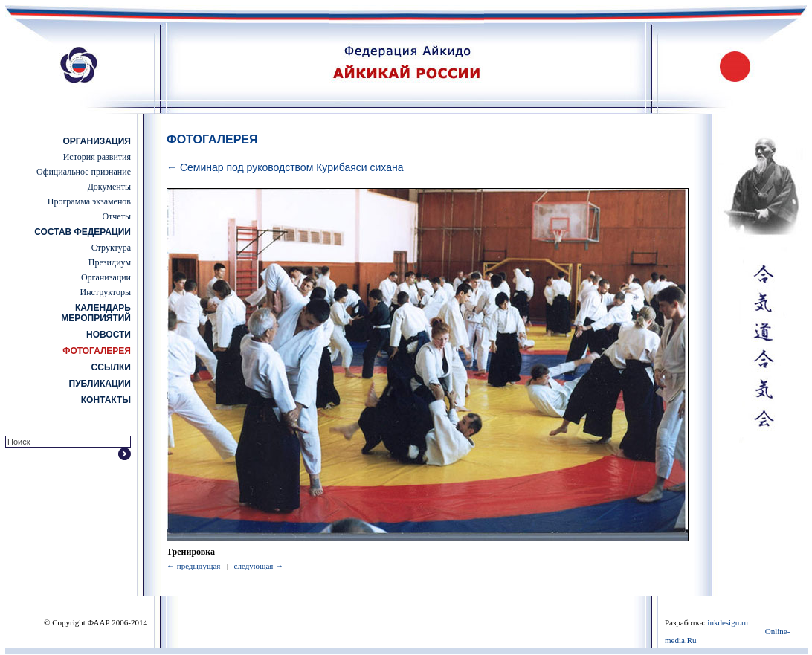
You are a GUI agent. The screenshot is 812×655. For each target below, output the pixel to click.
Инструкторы (106, 292)
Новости (109, 335)
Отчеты (116, 216)
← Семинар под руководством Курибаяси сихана (285, 167)
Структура (111, 248)
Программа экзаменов (89, 201)
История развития (97, 157)
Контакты (106, 400)
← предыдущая (193, 566)
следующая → (259, 566)
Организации (106, 277)
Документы (109, 187)
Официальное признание (84, 172)
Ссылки (111, 367)
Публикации (100, 384)
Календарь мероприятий (96, 313)
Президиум (110, 262)
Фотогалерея (97, 351)
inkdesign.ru (728, 622)
